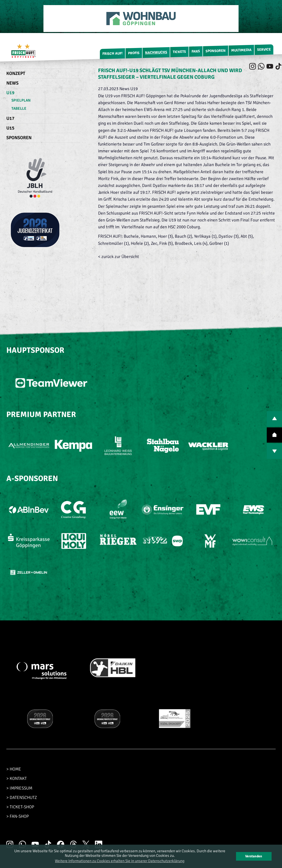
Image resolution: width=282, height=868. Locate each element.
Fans (196, 51)
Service (264, 50)
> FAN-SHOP (18, 816)
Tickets (179, 52)
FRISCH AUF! (112, 53)
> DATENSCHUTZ (22, 798)
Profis (134, 53)
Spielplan (21, 100)
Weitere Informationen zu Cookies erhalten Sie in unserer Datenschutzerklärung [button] (120, 861)
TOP (274, 435)
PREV (274, 419)
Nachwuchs (156, 52)
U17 (10, 118)
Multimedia (241, 50)
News (12, 83)
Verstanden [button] (254, 856)
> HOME (14, 769)
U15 (10, 128)
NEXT (274, 451)
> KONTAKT (17, 778)
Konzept (16, 73)
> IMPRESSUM (19, 788)
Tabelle (19, 108)
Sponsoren (216, 51)
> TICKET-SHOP (20, 807)
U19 (10, 93)
